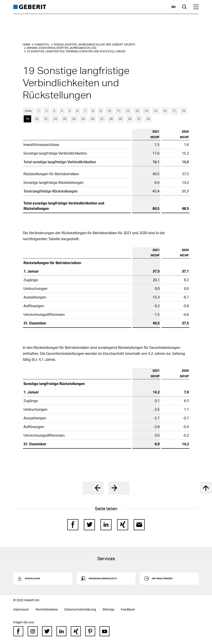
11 (118, 111)
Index (28, 111)
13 (137, 111)
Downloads (32, 578)
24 (74, 119)
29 (120, 119)
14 (146, 111)
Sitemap (108, 609)
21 (46, 119)
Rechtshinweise (47, 609)
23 (65, 119)
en (173, 7)
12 (128, 111)
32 (148, 119)
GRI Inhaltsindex (162, 578)
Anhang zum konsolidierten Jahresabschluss (62, 48)
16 (165, 111)
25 (83, 119)
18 (183, 111)
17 (174, 111)
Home (27, 44)
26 (93, 119)
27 (102, 119)
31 (139, 119)
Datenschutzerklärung (80, 609)
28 (111, 119)
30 (130, 119)
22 (55, 119)
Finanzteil (42, 44)
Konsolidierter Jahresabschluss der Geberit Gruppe (95, 44)
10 (109, 111)
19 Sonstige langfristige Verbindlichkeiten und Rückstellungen (76, 51)
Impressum (21, 609)
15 (156, 111)
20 (37, 119)
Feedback (128, 609)
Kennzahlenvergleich (103, 578)
